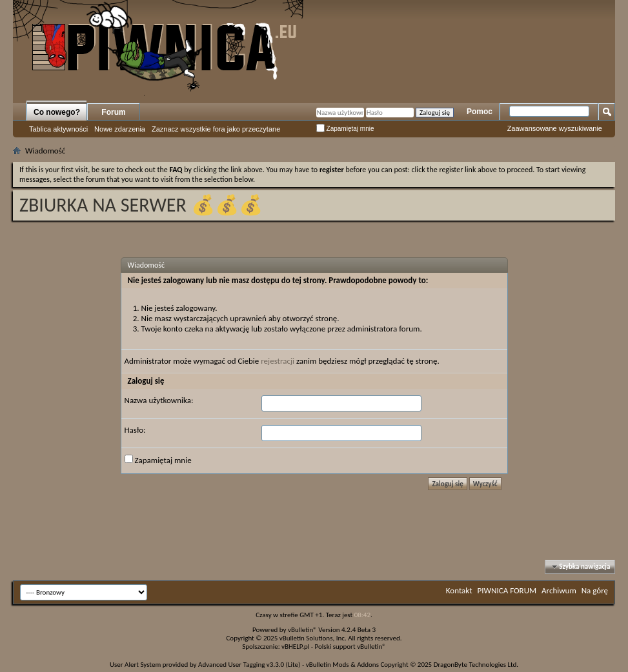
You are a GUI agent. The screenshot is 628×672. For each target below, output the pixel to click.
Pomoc (480, 112)
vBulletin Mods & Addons (342, 665)
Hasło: (135, 430)
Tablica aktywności (58, 129)
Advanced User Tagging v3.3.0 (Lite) (249, 665)
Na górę (595, 590)
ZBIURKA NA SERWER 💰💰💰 (141, 205)
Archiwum (559, 590)
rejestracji (278, 361)
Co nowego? (57, 112)
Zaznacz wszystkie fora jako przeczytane (216, 129)
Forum (113, 112)
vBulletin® (302, 630)
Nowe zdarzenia (120, 129)
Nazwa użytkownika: (159, 400)
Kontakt (459, 590)
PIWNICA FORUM (507, 590)
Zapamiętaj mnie (345, 129)
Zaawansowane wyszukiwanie (555, 128)
